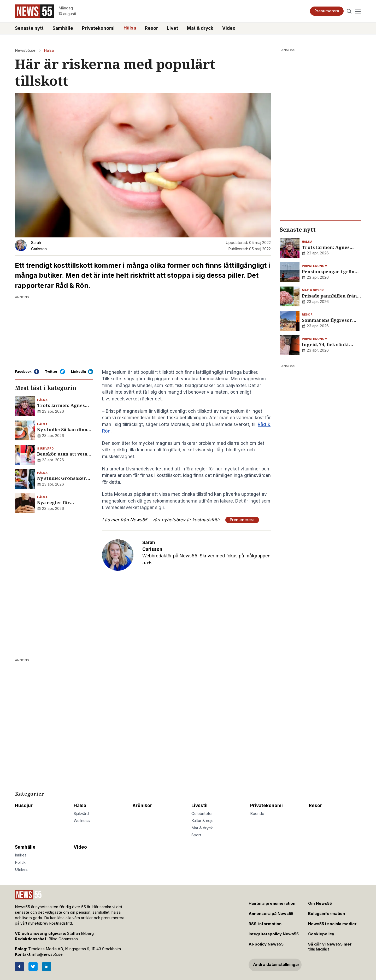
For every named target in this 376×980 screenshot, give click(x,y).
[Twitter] (33, 967)
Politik (20, 862)
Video (229, 28)
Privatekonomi (98, 28)
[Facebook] (19, 967)
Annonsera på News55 (271, 914)
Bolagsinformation (327, 914)
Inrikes (21, 855)
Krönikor (142, 806)
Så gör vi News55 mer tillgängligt (330, 947)
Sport (196, 835)
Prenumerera (327, 11)
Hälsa (130, 28)
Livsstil (199, 806)
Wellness (82, 821)
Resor (151, 28)
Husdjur (24, 806)
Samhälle (63, 28)
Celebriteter (202, 814)
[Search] (349, 11)
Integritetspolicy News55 (274, 934)
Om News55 (320, 903)
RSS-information (265, 924)
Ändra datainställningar (276, 965)
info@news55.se (48, 954)
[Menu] (358, 11)
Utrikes (21, 870)
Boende (257, 814)
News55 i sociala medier (332, 924)
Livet (172, 28)
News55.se (25, 50)
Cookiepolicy (321, 934)
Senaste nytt (29, 28)
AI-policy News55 (266, 944)
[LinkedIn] (47, 967)
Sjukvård (81, 814)
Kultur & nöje (202, 821)
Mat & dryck (200, 28)
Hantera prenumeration (272, 903)
